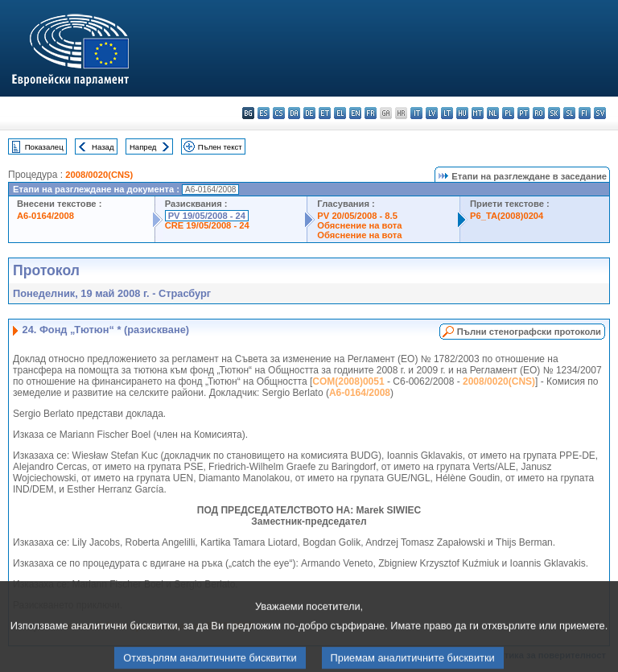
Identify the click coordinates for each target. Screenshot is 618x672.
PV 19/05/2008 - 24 (207, 216)
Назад (103, 147)
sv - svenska (600, 113)
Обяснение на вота (359, 225)
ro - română (539, 113)
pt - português (523, 113)
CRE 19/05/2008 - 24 (207, 225)
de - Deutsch (309, 113)
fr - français (371, 113)
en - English (355, 113)
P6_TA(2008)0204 (507, 216)
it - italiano (416, 113)
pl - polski (508, 113)
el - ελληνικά (340, 113)
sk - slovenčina (554, 113)
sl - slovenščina (569, 113)
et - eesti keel (325, 113)
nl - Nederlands (493, 113)
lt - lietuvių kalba (447, 113)
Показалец (44, 147)
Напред (143, 147)
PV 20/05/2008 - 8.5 (357, 216)
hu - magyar (462, 113)
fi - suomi (585, 113)
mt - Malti (478, 113)
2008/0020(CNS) (99, 175)
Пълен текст (220, 147)
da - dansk (294, 113)
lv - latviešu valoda (432, 113)
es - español (264, 113)
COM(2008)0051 (348, 381)
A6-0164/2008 (45, 216)
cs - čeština (279, 113)
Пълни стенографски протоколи (529, 332)
